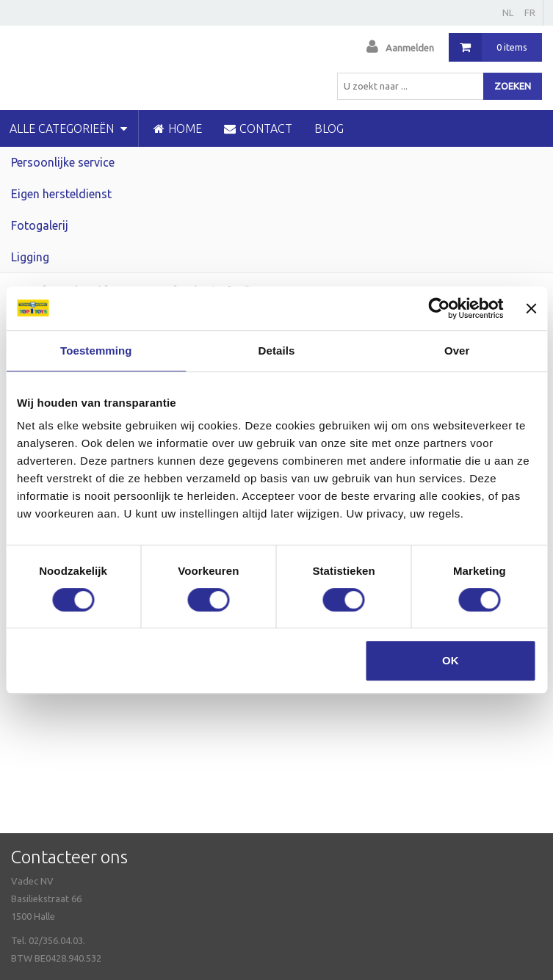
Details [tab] (277, 351)
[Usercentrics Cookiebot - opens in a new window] (440, 308)
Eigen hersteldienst (61, 194)
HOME (178, 128)
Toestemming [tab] (96, 351)
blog (329, 128)
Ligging (30, 257)
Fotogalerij (40, 225)
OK (451, 660)
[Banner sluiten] (531, 308)
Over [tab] (457, 351)
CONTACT (258, 128)
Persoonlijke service (63, 162)
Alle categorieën (68, 128)
